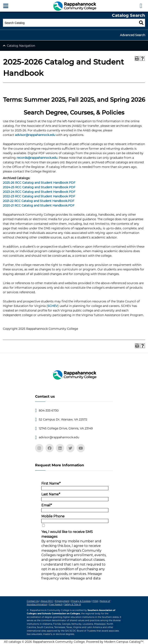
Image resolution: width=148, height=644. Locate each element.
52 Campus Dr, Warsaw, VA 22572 (63, 419)
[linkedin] (60, 448)
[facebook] (50, 448)
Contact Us (33, 601)
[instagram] (39, 448)
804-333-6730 (49, 411)
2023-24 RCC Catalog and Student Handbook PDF (39, 192)
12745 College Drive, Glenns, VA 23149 (66, 428)
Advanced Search (133, 35)
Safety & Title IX (73, 604)
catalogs (15, 642)
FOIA (95, 601)
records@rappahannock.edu (37, 158)
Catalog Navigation (21, 46)
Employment (62, 601)
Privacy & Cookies (81, 601)
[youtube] (81, 448)
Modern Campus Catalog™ (124, 642)
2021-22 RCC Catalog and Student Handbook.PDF (39, 201)
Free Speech (56, 604)
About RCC (47, 601)
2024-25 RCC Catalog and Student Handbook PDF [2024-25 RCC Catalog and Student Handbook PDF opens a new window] (39, 187)
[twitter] (70, 448)
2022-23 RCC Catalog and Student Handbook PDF (39, 196)
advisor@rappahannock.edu (35, 135)
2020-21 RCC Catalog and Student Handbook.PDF (39, 205)
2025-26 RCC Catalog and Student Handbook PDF (39, 183)
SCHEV (53, 306)
